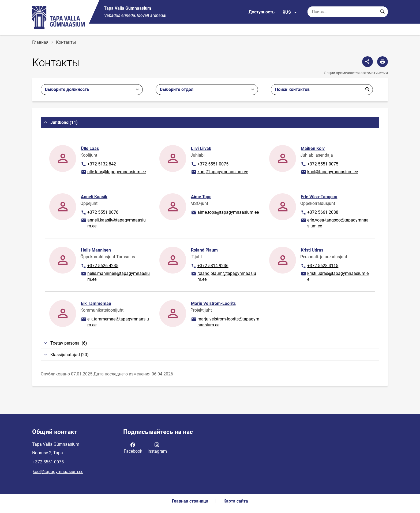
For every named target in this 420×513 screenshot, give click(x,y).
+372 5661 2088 (319, 213)
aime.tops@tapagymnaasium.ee (225, 213)
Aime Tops (201, 197)
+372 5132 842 (98, 164)
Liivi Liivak (201, 148)
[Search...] (382, 12)
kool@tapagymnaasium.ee (219, 172)
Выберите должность (67, 89)
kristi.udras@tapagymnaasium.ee (335, 276)
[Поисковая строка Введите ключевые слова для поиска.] (348, 12)
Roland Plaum (204, 250)
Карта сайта (236, 501)
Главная (40, 42)
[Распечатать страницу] (382, 62)
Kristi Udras (312, 250)
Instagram (157, 448)
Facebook (133, 448)
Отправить (367, 90)
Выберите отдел (177, 89)
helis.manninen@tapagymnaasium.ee (115, 276)
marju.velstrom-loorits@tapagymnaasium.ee (225, 322)
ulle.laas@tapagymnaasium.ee (113, 172)
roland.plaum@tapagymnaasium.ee (223, 276)
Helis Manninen (96, 250)
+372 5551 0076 (100, 213)
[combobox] (207, 90)
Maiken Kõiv (313, 148)
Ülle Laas (90, 148)
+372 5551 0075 (210, 164)
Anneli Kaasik (94, 197)
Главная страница (190, 501)
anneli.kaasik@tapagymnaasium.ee (113, 223)
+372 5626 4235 (100, 266)
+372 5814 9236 (210, 266)
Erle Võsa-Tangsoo (319, 197)
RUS (290, 12)
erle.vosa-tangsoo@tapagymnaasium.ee (335, 223)
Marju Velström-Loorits (213, 303)
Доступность (262, 12)
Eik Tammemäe (96, 303)
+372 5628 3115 (319, 266)
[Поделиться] (367, 62)
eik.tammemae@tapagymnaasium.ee (115, 322)
